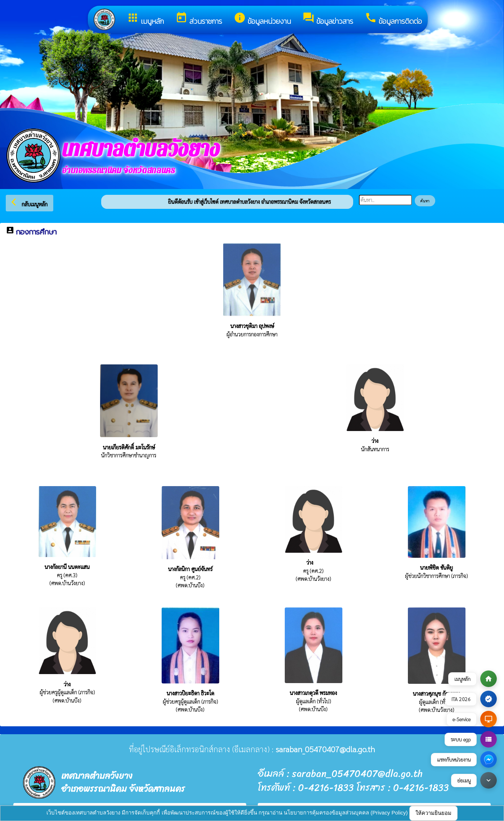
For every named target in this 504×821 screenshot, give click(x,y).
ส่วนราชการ (199, 19)
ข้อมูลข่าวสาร (328, 19)
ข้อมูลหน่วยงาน (262, 19)
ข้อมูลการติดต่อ (393, 19)
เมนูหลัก (145, 19)
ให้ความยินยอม (433, 813)
